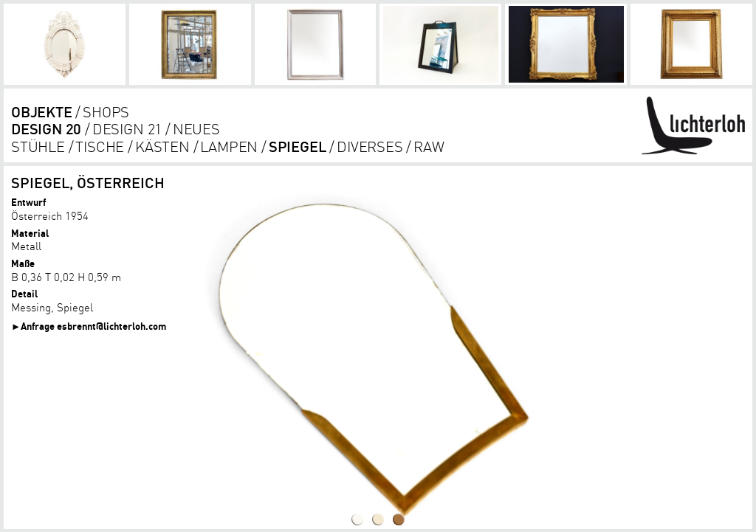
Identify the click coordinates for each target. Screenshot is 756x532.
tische (100, 146)
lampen (229, 146)
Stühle (38, 146)
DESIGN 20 (46, 129)
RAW (429, 146)
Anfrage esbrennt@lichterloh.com (93, 326)
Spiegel (298, 146)
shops (106, 112)
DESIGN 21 (127, 129)
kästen (162, 146)
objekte (42, 112)
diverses (370, 146)
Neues (196, 129)
